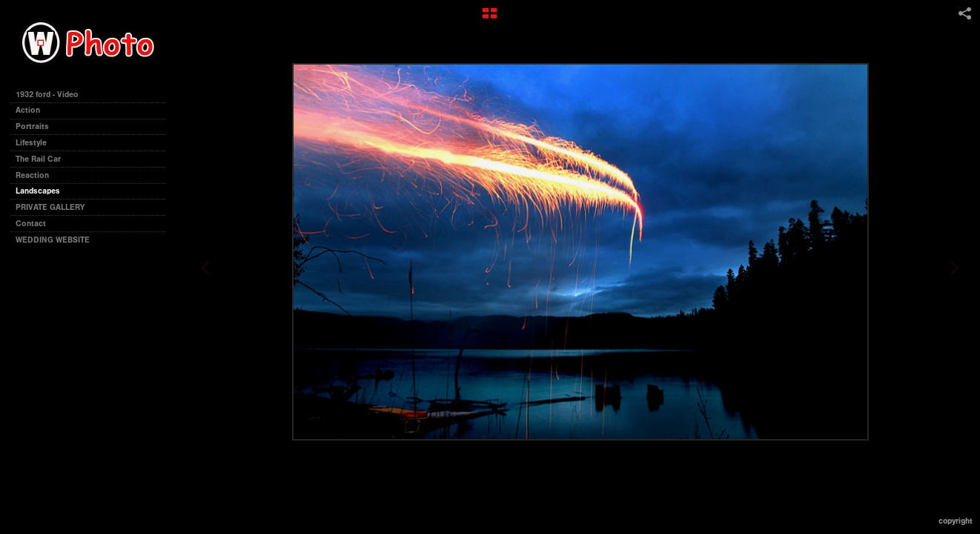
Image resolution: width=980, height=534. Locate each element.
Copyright (956, 521)
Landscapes (38, 191)
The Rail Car (38, 159)
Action (28, 110)
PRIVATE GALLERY (50, 207)
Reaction (32, 175)
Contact (31, 224)
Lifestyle (31, 143)
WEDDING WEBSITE (53, 240)
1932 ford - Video (47, 95)
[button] (490, 19)
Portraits (32, 126)
